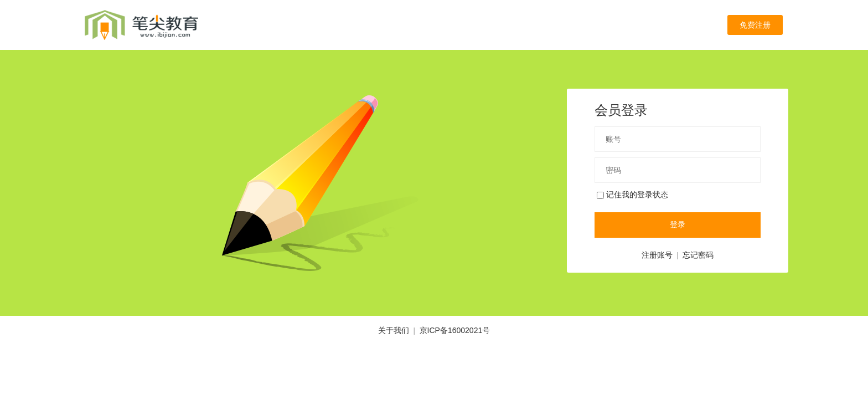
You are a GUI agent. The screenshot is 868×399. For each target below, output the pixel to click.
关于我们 (394, 330)
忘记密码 (698, 255)
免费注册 (755, 25)
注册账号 (657, 255)
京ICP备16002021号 (455, 330)
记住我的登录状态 (632, 195)
